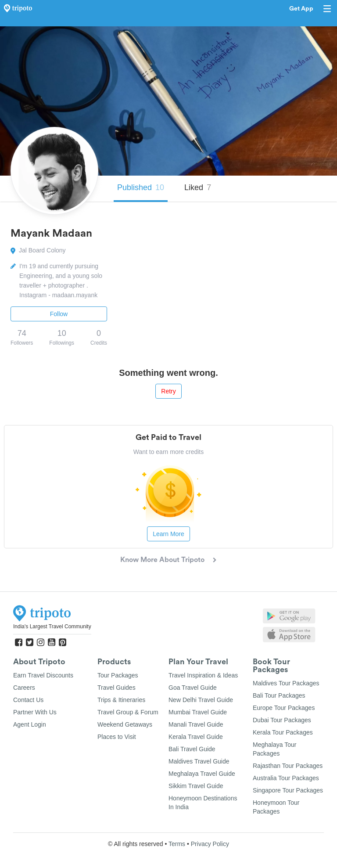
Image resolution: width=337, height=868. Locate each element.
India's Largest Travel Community (52, 627)
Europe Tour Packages (284, 708)
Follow (59, 314)
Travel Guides (117, 688)
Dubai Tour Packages (282, 720)
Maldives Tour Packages (286, 683)
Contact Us (28, 700)
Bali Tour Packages (279, 695)
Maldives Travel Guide (199, 761)
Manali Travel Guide (196, 724)
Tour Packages (118, 675)
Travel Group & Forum (128, 712)
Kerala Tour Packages (283, 732)
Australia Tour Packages (286, 778)
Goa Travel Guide (193, 688)
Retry (168, 391)
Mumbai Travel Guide (198, 712)
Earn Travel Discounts (43, 675)
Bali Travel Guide (192, 749)
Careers (24, 688)
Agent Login (30, 724)
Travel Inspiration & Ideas (203, 675)
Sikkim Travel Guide (196, 786)
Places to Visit (117, 737)
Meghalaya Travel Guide (202, 774)
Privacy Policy (210, 844)
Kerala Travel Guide (196, 737)
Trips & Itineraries (121, 700)
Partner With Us (35, 712)
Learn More (168, 534)
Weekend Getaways (125, 724)
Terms (177, 844)
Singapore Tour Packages (288, 790)
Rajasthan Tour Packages (288, 766)
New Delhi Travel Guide (201, 700)
